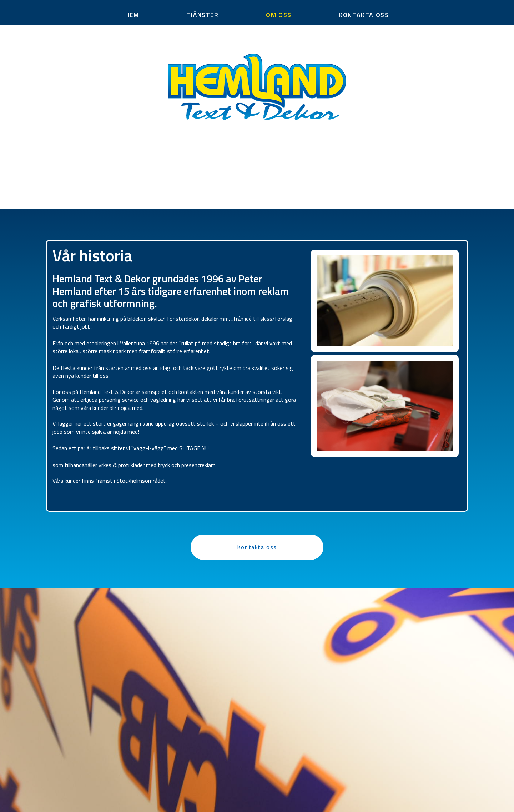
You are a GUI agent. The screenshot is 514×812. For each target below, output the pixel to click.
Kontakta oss (257, 547)
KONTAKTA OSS (364, 15)
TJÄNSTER (203, 15)
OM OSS (279, 15)
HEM (132, 15)
